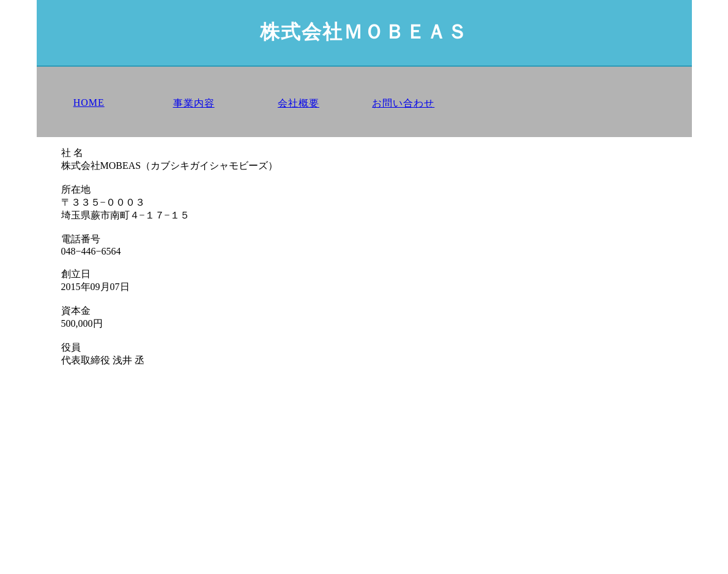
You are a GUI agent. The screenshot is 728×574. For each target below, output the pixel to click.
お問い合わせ (403, 103)
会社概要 (299, 103)
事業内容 (194, 103)
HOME (89, 102)
